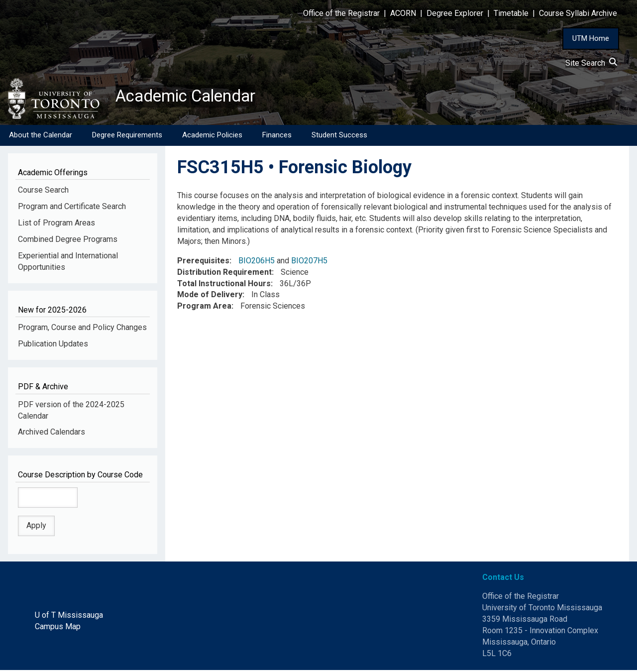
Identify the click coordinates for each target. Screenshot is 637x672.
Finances (277, 137)
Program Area (204, 308)
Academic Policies (212, 137)
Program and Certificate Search (72, 208)
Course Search (43, 192)
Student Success (339, 137)
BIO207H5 (309, 263)
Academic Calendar (193, 97)
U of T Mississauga (69, 617)
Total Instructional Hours (224, 285)
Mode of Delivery (210, 296)
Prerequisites (203, 263)
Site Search (591, 63)
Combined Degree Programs (68, 241)
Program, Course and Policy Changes (82, 329)
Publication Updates (53, 346)
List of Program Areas (56, 225)
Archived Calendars (52, 434)
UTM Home (591, 38)
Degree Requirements (127, 137)
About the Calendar (41, 137)
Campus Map (58, 628)
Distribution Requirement (224, 274)
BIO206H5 (257, 263)
